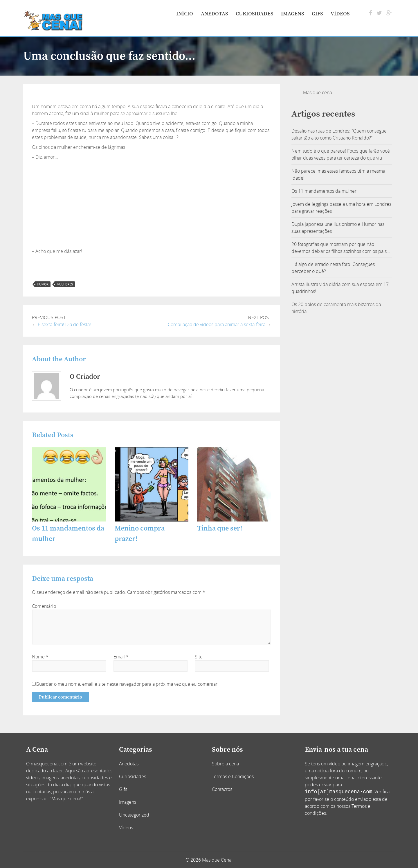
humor (43, 284)
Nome (40, 657)
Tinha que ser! (220, 528)
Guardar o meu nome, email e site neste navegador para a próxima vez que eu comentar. (127, 684)
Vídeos (340, 14)
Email (121, 657)
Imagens (292, 14)
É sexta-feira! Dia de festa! (64, 324)
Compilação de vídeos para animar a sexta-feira (217, 324)
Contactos (222, 789)
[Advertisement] (152, 204)
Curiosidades (254, 14)
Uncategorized (134, 815)
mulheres (65, 284)
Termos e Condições (233, 776)
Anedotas (214, 14)
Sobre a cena (225, 764)
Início (185, 14)
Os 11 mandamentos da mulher (324, 191)
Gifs (317, 14)
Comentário (44, 606)
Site (199, 657)
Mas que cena (317, 92)
